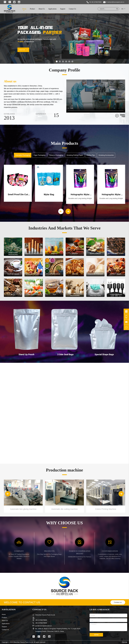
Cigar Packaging (40, 155)
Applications (52, 9)
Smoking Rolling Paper (75, 155)
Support (63, 9)
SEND (96, 635)
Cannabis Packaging (23, 155)
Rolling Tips (91, 155)
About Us (42, 9)
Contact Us (72, 9)
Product (32, 9)
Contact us (118, 602)
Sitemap (125, 642)
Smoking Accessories (106, 155)
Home (24, 9)
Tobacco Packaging (56, 155)
